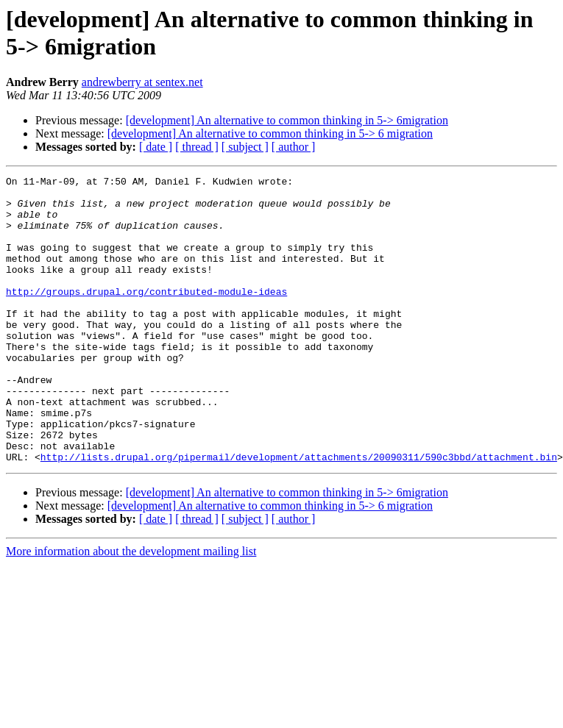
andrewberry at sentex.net (142, 82)
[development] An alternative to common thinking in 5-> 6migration (287, 120)
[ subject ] (245, 147)
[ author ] (294, 147)
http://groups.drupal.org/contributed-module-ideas (146, 315)
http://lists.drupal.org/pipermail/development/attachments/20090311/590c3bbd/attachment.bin (299, 514)
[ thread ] (197, 147)
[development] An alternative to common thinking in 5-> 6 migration (270, 133)
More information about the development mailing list (131, 609)
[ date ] (156, 147)
